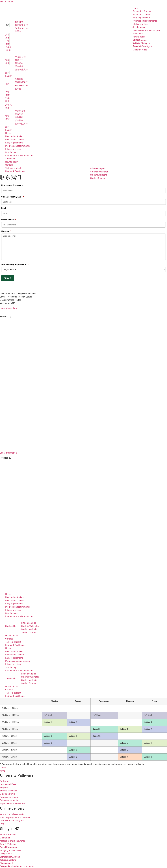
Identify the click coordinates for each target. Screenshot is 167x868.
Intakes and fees (13, 149)
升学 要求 (7, 42)
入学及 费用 (8, 49)
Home (8, 133)
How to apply (11, 162)
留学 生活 (7, 62)
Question (6, 231)
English (9, 76)
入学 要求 (7, 36)
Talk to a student (13, 168)
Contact (9, 165)
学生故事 (19, 66)
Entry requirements (14, 143)
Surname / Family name (13, 197)
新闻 (7, 73)
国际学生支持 (21, 70)
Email (5, 208)
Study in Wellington (30, 626)
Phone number (9, 220)
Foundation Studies (14, 136)
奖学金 (18, 31)
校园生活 (19, 60)
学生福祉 (19, 63)
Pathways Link (22, 28)
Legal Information (8, 308)
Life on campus (29, 623)
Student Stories (98, 178)
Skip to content (7, 2)
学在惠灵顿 (20, 57)
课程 (7, 25)
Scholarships (11, 152)
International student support (19, 155)
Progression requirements (18, 146)
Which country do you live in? (15, 264)
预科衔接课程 (21, 25)
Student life (11, 159)
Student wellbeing (99, 175)
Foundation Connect (15, 140)
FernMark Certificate (15, 171)
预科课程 (19, 22)
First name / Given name (13, 185)
